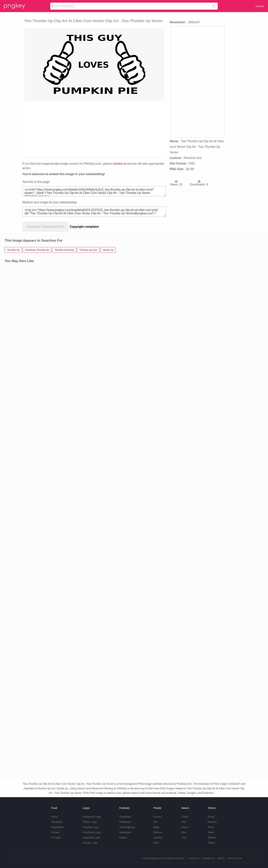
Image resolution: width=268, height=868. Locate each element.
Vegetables (58, 827)
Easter (123, 838)
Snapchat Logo (91, 838)
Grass (185, 827)
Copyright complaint (84, 227)
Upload (260, 6)
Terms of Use (235, 858)
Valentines (125, 832)
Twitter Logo (90, 822)
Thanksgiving (127, 827)
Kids (156, 843)
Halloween (125, 822)
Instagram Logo (92, 817)
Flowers (212, 822)
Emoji (211, 817)
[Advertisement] (67, 129)
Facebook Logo (92, 832)
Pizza (54, 817)
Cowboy (158, 838)
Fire (184, 822)
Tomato (55, 832)
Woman (158, 832)
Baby (156, 827)
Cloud (185, 817)
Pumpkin (56, 838)
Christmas (125, 817)
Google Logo (90, 843)
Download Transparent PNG (46, 227)
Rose (211, 827)
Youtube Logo (91, 827)
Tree (184, 838)
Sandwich (57, 822)
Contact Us (208, 858)
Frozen (157, 817)
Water (211, 832)
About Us (194, 858)
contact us (119, 164)
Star (184, 832)
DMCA (221, 858)
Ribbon (212, 838)
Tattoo (211, 843)
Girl (155, 822)
